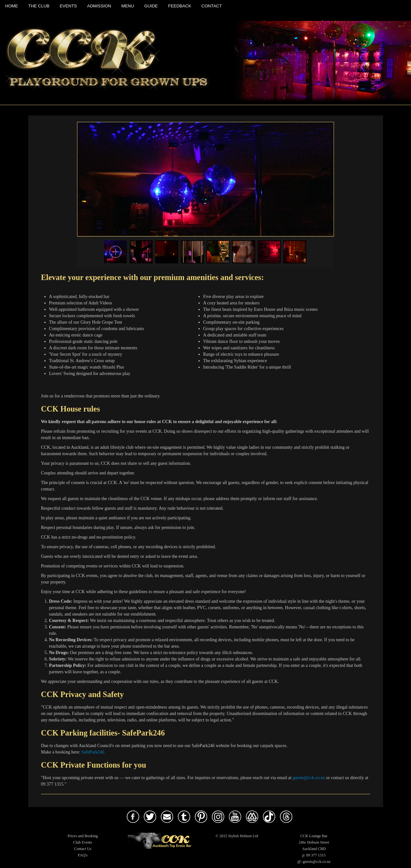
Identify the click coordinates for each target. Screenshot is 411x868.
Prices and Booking (83, 836)
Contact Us (83, 849)
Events (68, 6)
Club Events (83, 842)
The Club (39, 6)
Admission (99, 6)
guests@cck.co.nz (309, 778)
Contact (211, 6)
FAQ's (83, 855)
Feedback (180, 6)
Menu (128, 6)
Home (12, 6)
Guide (151, 6)
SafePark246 (93, 752)
